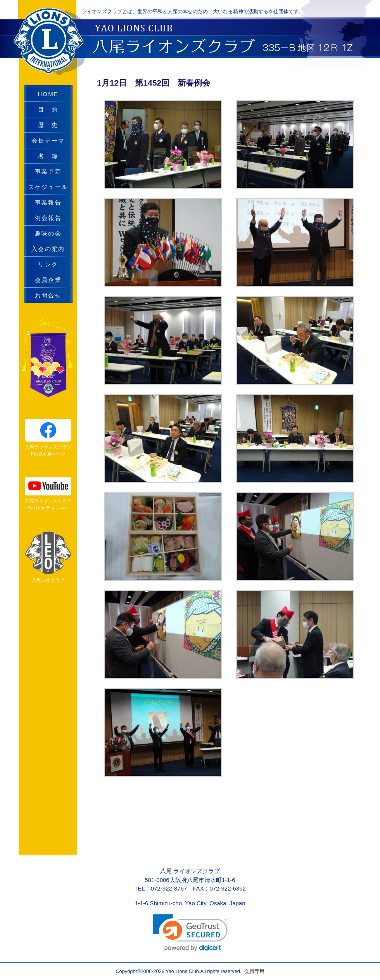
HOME (48, 94)
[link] (190, 933)
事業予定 (48, 171)
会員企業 (48, 280)
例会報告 (48, 218)
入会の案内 (48, 249)
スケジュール (48, 187)
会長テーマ (48, 140)
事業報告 (48, 202)
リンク (48, 264)
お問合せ (48, 295)
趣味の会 (48, 233)
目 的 (48, 109)
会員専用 (253, 971)
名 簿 (48, 156)
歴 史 (48, 125)
